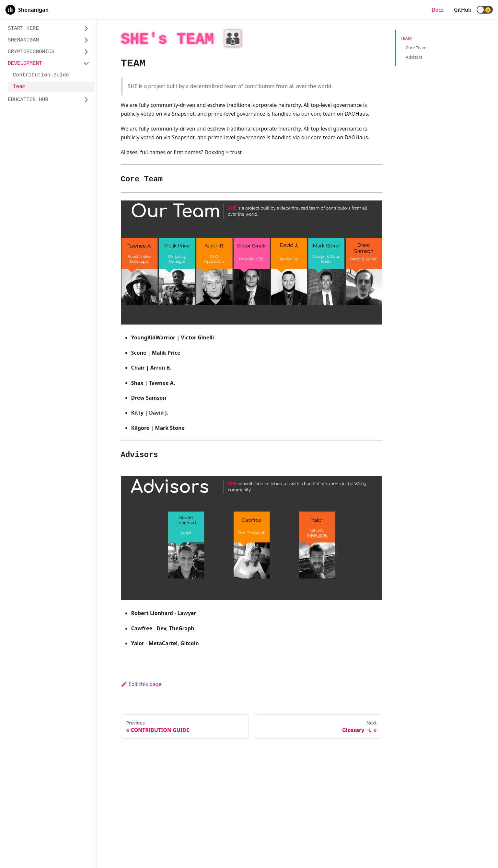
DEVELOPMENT (25, 63)
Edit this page (141, 684)
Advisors (414, 57)
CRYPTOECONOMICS (31, 52)
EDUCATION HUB (28, 100)
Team (19, 87)
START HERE (23, 29)
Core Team (416, 48)
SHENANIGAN (23, 40)
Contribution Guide (41, 75)
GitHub (463, 10)
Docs (438, 10)
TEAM (406, 38)
